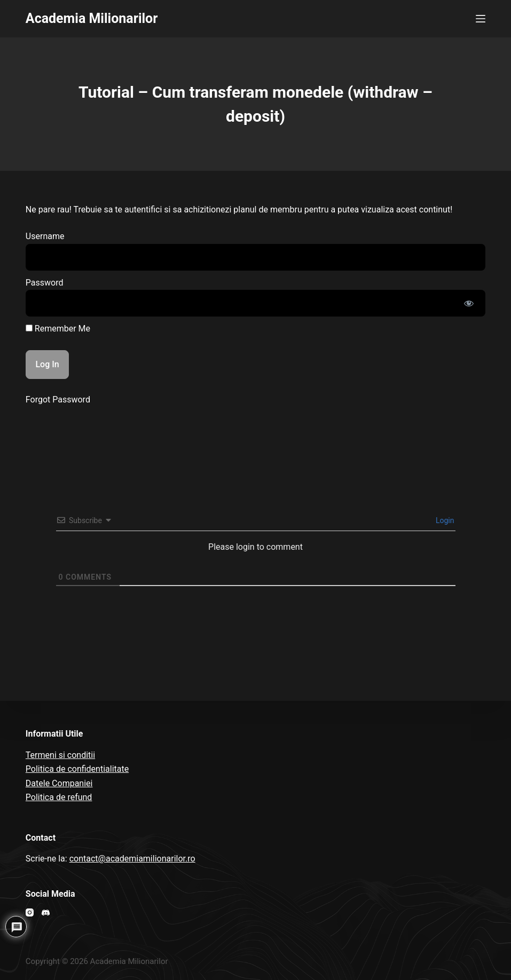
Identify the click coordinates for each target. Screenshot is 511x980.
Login (444, 520)
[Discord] (46, 912)
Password (45, 283)
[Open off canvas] (481, 19)
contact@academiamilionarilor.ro (132, 859)
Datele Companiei (59, 783)
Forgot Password (58, 400)
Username (45, 236)
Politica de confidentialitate (77, 769)
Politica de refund (59, 797)
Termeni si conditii (60, 755)
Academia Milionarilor (92, 18)
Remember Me (58, 329)
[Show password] (469, 303)
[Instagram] (30, 912)
